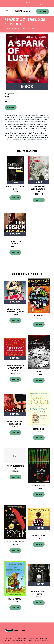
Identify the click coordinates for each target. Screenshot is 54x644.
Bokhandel (43, 11)
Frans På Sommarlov (15, 599)
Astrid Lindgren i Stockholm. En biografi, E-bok (39, 189)
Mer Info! (11, 107)
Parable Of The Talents (15, 542)
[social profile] (30, 2)
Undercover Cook (39, 429)
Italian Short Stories (39, 486)
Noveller (16, 94)
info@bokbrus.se (44, 5)
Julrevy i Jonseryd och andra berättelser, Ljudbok (15, 368)
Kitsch (39, 372)
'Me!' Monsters (39, 316)
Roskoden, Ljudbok (39, 536)
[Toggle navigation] (7, 11)
